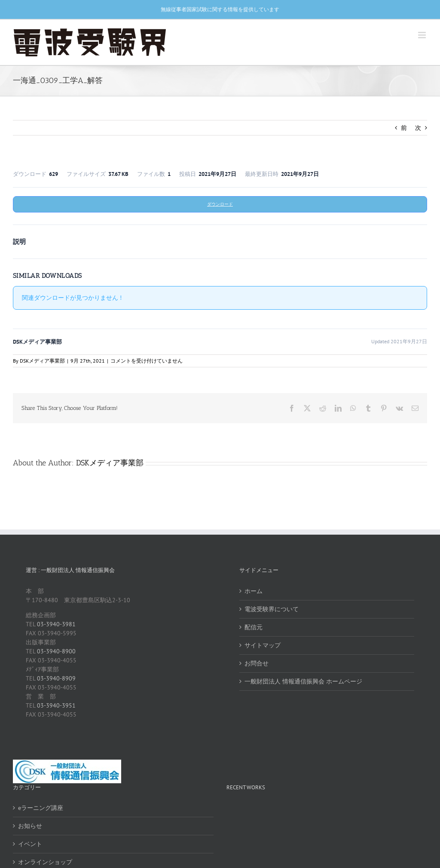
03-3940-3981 (56, 624)
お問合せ (257, 663)
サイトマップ (263, 645)
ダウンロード (220, 204)
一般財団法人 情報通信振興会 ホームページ (303, 681)
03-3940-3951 (56, 705)
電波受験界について (272, 609)
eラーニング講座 (41, 808)
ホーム (254, 591)
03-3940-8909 (56, 678)
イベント (30, 844)
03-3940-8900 (56, 651)
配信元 (254, 627)
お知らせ (30, 826)
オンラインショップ (45, 862)
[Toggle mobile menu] (423, 35)
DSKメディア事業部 (42, 361)
